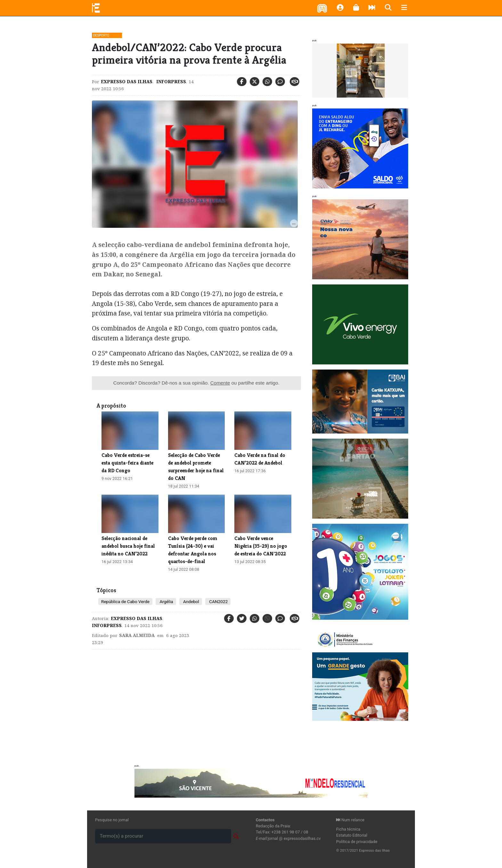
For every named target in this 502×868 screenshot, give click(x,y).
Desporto (101, 35)
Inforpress (170, 82)
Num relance (350, 820)
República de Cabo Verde (125, 601)
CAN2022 (218, 601)
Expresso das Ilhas (127, 82)
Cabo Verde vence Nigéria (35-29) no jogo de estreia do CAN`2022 (261, 546)
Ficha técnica (348, 829)
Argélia (166, 601)
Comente (220, 383)
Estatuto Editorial (352, 835)
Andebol (191, 601)
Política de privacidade (357, 842)
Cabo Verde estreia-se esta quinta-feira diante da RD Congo (127, 463)
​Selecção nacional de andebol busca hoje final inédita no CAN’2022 (128, 546)
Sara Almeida (137, 635)
